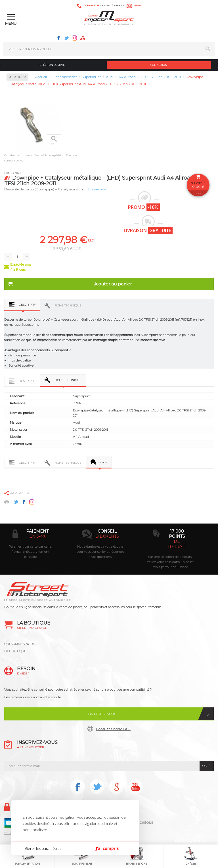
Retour (20, 77)
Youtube (82, 38)
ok (205, 766)
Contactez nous (101, 714)
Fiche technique (68, 305)
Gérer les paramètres (43, 848)
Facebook (58, 38)
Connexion (159, 65)
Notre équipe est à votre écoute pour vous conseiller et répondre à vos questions (100, 552)
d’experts (107, 536)
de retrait (177, 544)
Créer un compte (52, 65)
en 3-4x (37, 536)
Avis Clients (190, 840)
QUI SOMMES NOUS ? (21, 644)
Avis (104, 462)
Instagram (74, 38)
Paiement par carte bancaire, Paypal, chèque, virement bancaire (30, 552)
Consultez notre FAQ (113, 729)
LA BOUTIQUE (15, 651)
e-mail (139, 5)
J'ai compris (107, 848)
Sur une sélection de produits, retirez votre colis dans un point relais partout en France (170, 562)
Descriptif (27, 305)
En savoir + (97, 189)
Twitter (66, 38)
